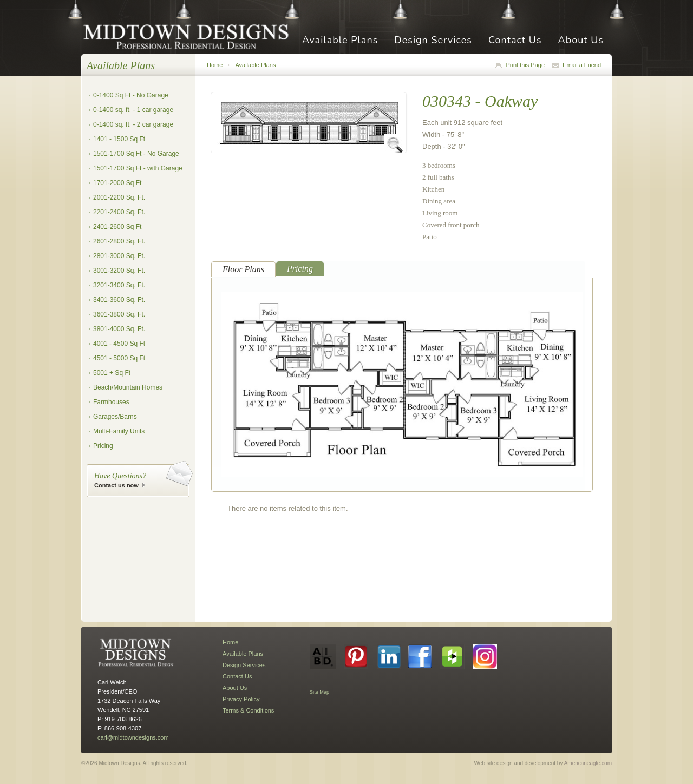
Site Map (319, 692)
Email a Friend (582, 65)
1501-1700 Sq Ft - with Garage (138, 168)
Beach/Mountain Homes (128, 387)
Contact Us (515, 41)
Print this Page (525, 65)
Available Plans (340, 41)
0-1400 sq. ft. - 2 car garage (133, 124)
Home (215, 65)
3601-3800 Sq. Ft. (119, 314)
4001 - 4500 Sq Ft (119, 344)
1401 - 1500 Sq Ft (119, 139)
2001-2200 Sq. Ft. (119, 197)
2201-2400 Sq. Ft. (119, 212)
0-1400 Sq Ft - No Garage (131, 95)
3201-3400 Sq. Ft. (119, 285)
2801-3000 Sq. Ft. (119, 256)
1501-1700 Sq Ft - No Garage (136, 154)
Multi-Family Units (119, 431)
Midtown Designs (189, 36)
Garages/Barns (115, 417)
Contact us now (116, 485)
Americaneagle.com (588, 763)
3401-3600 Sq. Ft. (119, 300)
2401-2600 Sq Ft (117, 227)
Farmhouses (111, 402)
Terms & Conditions (248, 710)
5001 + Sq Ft (112, 373)
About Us (581, 41)
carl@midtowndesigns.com (133, 737)
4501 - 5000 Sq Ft (119, 358)
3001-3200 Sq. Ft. (119, 271)
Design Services (433, 41)
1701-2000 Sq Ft (117, 183)
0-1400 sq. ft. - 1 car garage (133, 110)
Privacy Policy (241, 699)
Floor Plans (243, 269)
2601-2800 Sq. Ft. (119, 241)
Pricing (103, 446)
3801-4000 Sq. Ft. (119, 329)
